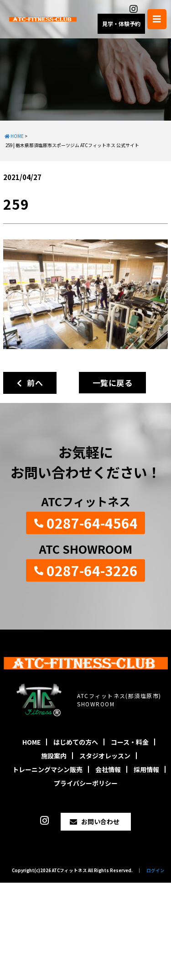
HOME (31, 742)
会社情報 (108, 769)
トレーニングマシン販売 (47, 769)
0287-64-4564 (92, 523)
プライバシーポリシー (86, 783)
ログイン (155, 870)
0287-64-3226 (92, 570)
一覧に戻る (112, 383)
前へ (30, 383)
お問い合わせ (100, 821)
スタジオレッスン (105, 756)
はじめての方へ (76, 742)
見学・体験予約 (121, 24)
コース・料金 (130, 742)
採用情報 (146, 769)
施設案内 (54, 756)
